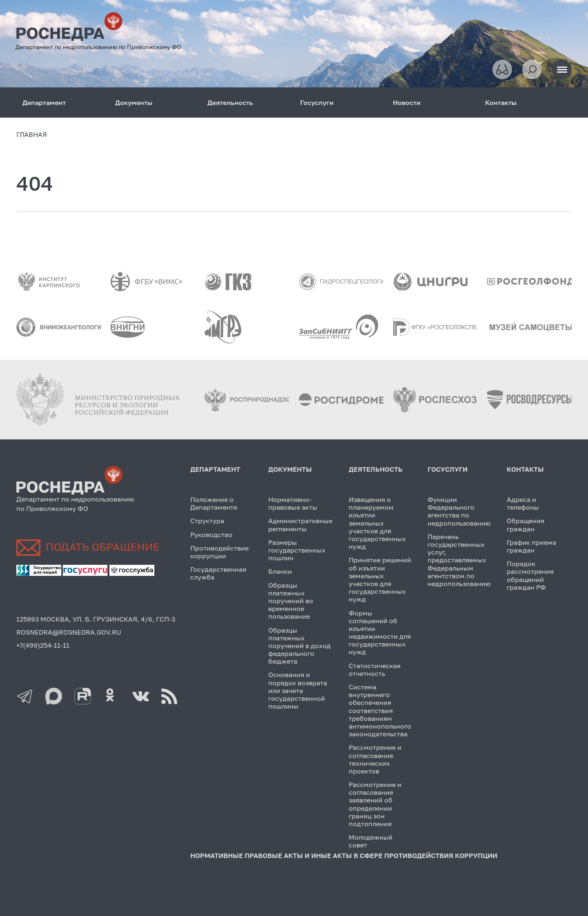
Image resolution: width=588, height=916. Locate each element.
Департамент (44, 103)
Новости (407, 103)
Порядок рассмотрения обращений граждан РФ (530, 575)
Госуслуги (317, 103)
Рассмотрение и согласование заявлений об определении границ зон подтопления (375, 804)
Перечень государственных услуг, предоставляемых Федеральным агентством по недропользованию (459, 560)
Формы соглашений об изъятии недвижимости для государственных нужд (380, 633)
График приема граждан (531, 546)
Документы (134, 103)
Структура (207, 521)
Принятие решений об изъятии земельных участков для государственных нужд (380, 579)
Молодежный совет (371, 841)
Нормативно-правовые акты (293, 503)
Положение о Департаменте (214, 503)
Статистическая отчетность (375, 670)
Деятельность (230, 103)
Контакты (501, 103)
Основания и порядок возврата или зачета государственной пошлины (298, 690)
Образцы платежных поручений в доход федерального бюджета (300, 646)
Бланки (280, 571)
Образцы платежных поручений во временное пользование (291, 601)
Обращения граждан (526, 525)
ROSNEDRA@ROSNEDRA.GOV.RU (69, 632)
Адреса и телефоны (523, 503)
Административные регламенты (300, 525)
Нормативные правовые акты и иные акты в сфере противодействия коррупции (344, 856)
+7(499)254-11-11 (43, 645)
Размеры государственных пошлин (297, 550)
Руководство (211, 535)
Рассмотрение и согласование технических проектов (375, 759)
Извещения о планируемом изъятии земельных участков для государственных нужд (377, 523)
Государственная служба (218, 573)
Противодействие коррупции (219, 552)
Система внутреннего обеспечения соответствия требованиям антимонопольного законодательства (380, 710)
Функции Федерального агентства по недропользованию (459, 511)
